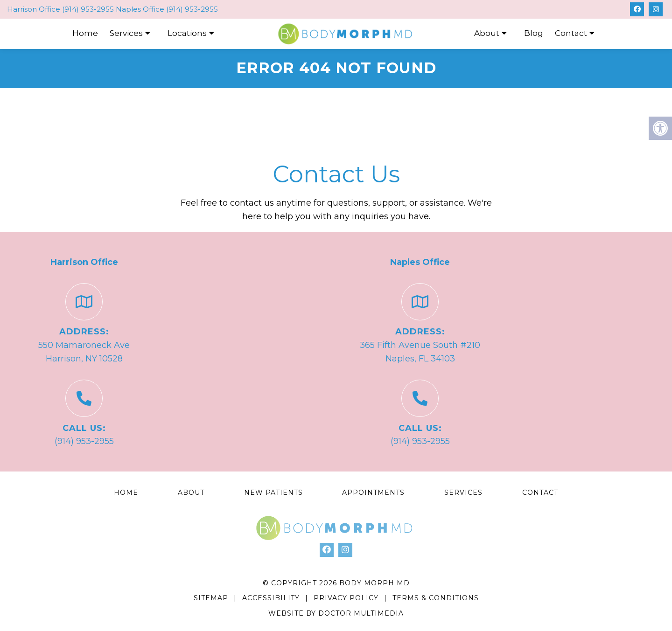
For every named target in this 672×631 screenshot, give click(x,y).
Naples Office (141, 9)
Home (85, 33)
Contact (571, 33)
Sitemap (211, 598)
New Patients (273, 492)
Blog (534, 33)
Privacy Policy (347, 598)
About (487, 33)
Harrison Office (35, 9)
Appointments (373, 492)
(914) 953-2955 (88, 9)
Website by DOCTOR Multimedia (336, 613)
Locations (187, 33)
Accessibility (271, 598)
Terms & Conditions (436, 598)
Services (126, 33)
